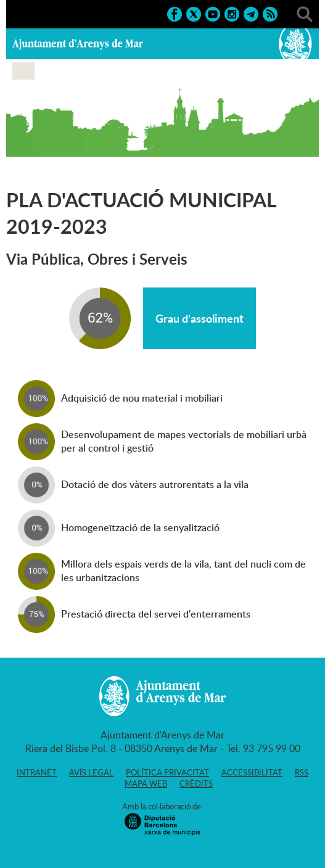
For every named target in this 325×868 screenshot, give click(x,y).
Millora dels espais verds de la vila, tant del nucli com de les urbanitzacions (183, 571)
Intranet (37, 772)
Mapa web (146, 783)
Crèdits (196, 783)
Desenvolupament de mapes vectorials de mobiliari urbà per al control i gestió (184, 441)
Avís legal (91, 772)
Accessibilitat (252, 772)
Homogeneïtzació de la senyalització (140, 527)
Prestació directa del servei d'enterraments (156, 614)
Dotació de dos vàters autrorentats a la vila (155, 484)
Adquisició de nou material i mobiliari (142, 398)
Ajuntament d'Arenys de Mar (78, 44)
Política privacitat (167, 772)
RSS (302, 772)
